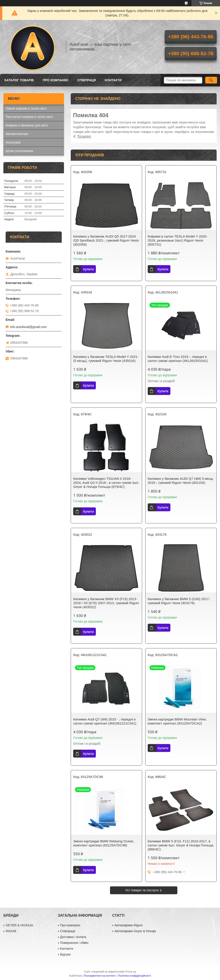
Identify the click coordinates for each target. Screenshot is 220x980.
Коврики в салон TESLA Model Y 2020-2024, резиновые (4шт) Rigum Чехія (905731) (178, 240)
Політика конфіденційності (134, 976)
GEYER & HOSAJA (19, 925)
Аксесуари (13, 142)
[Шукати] (211, 80)
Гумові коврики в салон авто (26, 108)
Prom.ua (131, 972)
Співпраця (87, 80)
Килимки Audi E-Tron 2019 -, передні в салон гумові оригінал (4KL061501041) (178, 359)
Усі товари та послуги (142, 890)
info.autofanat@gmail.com (28, 327)
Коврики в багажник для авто (27, 125)
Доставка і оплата (73, 937)
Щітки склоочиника (19, 151)
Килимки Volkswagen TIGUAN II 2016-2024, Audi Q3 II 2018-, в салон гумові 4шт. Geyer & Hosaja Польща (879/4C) (106, 483)
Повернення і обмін (74, 943)
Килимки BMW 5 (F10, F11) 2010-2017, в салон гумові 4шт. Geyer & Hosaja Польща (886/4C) (181, 845)
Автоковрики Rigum (129, 925)
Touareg (84, 136)
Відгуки (65, 954)
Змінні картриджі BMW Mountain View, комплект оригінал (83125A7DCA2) (177, 721)
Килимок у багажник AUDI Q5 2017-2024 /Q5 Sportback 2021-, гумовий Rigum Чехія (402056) (106, 240)
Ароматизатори (17, 134)
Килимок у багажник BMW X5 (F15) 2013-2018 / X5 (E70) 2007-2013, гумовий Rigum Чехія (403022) (106, 603)
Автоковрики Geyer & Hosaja (135, 931)
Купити (88, 269)
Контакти (113, 80)
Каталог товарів (19, 80)
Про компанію (55, 80)
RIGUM (11, 931)
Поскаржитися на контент (100, 976)
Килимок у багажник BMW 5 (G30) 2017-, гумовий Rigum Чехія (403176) (179, 601)
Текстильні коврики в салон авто (29, 117)
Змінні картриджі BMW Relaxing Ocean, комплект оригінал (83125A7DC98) (104, 843)
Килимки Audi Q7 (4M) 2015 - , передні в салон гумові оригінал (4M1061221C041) (105, 721)
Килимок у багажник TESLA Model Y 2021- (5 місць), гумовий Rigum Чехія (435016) (106, 359)
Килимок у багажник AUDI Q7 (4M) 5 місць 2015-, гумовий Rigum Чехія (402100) (180, 481)
